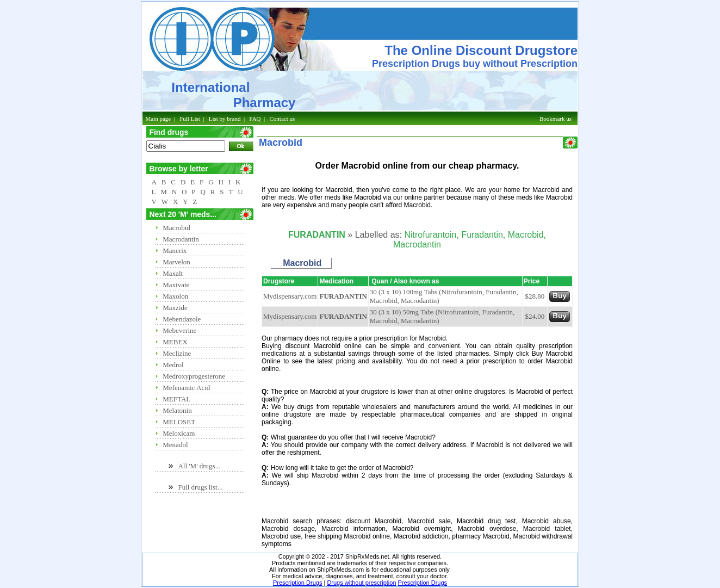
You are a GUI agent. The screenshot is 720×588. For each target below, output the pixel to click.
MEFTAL (176, 399)
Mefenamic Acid (186, 388)
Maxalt (173, 273)
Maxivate (176, 285)
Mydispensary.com (290, 296)
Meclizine (177, 353)
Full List (190, 119)
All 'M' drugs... (199, 466)
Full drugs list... (200, 487)
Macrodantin (181, 239)
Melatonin (177, 410)
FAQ (255, 119)
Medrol (173, 365)
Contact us (283, 119)
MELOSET (179, 422)
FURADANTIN (343, 296)
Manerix (175, 250)
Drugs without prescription (361, 583)
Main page (159, 119)
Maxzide (175, 308)
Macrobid (176, 228)
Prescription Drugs (297, 583)
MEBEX (175, 342)
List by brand (225, 119)
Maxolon (175, 296)
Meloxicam (179, 433)
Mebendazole (182, 319)
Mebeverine (179, 330)
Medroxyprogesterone (194, 376)
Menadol (175, 445)
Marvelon (176, 262)
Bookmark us (555, 119)
